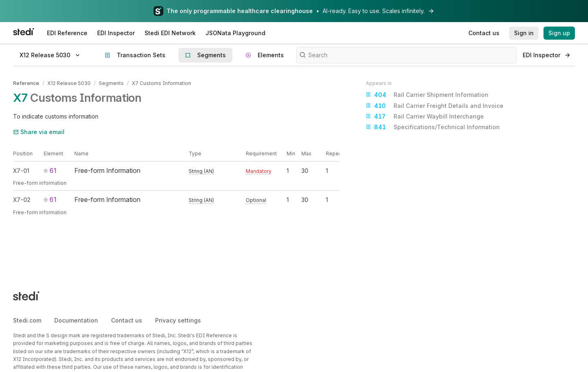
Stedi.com (27, 320)
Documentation (76, 320)
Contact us (127, 320)
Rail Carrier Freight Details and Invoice (435, 106)
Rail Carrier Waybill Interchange (425, 117)
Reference (26, 83)
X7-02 (22, 200)
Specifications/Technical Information (433, 127)
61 (50, 170)
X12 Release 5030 (69, 83)
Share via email (39, 132)
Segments (111, 83)
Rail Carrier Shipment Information (427, 95)
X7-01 (21, 171)
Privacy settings (178, 320)
